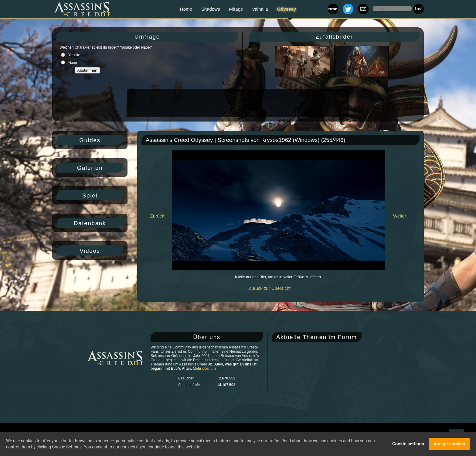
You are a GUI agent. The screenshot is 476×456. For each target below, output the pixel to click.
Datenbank (90, 223)
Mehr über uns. (205, 369)
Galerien (90, 168)
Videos (90, 251)
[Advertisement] (237, 103)
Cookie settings (408, 444)
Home (186, 9)
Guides (90, 140)
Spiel (90, 195)
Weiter (400, 216)
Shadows (211, 9)
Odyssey (287, 9)
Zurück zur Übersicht (270, 288)
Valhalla (260, 9)
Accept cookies (449, 444)
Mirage (236, 9)
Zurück (157, 216)
